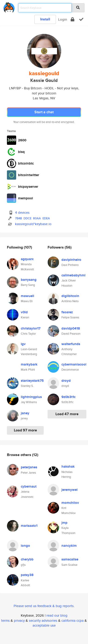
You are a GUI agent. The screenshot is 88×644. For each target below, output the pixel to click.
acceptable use (44, 625)
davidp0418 (71, 328)
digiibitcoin (70, 296)
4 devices (22, 212)
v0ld (24, 312)
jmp (64, 523)
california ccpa (73, 620)
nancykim (69, 546)
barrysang (29, 280)
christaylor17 (31, 328)
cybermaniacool (74, 364)
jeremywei (70, 490)
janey (25, 413)
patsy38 (27, 575)
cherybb (27, 559)
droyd (66, 381)
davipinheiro (71, 260)
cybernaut (29, 486)
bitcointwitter (29, 175)
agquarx (27, 259)
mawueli (27, 296)
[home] (9, 6)
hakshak (68, 466)
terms (5, 620)
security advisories (43, 620)
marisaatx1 (29, 526)
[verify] (81, 19)
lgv (23, 344)
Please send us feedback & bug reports (44, 606)
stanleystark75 (32, 381)
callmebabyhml (73, 275)
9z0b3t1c (68, 397)
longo (25, 546)
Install (45, 19)
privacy (19, 620)
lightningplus (31, 397)
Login (63, 19)
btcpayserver (28, 187)
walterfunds (71, 344)
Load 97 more (25, 430)
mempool (26, 198)
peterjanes (29, 467)
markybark (29, 364)
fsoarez (67, 312)
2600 (22, 140)
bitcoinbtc (26, 163)
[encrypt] (73, 19)
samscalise (70, 559)
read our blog (57, 615)
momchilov (70, 503)
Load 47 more (67, 414)
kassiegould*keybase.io (33, 224)
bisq (21, 152)
